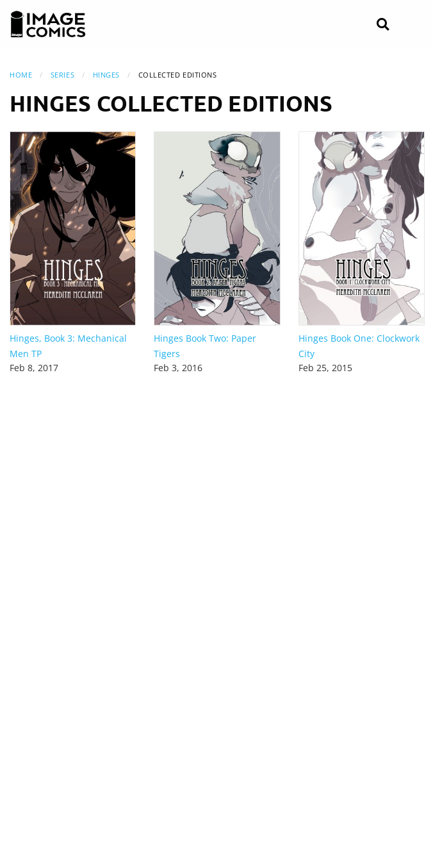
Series (62, 75)
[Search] (383, 25)
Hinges (106, 75)
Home (21, 75)
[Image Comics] (48, 24)
